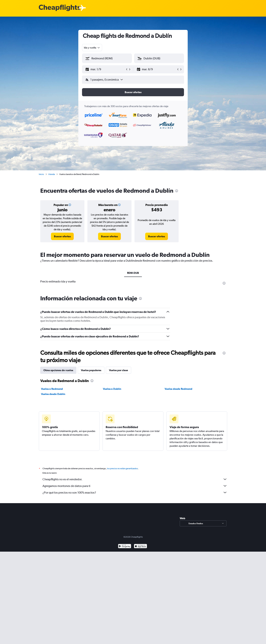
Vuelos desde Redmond (178, 389)
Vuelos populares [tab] (91, 370)
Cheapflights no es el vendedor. (135, 479)
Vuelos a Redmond (52, 389)
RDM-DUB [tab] (133, 273)
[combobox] (92, 48)
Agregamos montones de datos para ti (135, 486)
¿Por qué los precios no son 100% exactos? (135, 492)
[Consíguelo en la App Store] (140, 547)
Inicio (41, 174)
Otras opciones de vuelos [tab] (58, 370)
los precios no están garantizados (122, 468)
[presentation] (177, 191)
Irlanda (52, 174)
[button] (105, 69)
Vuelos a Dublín (112, 389)
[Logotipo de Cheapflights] (59, 8)
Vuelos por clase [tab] (118, 370)
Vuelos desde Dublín (53, 394)
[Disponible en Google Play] (125, 547)
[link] (62, 236)
